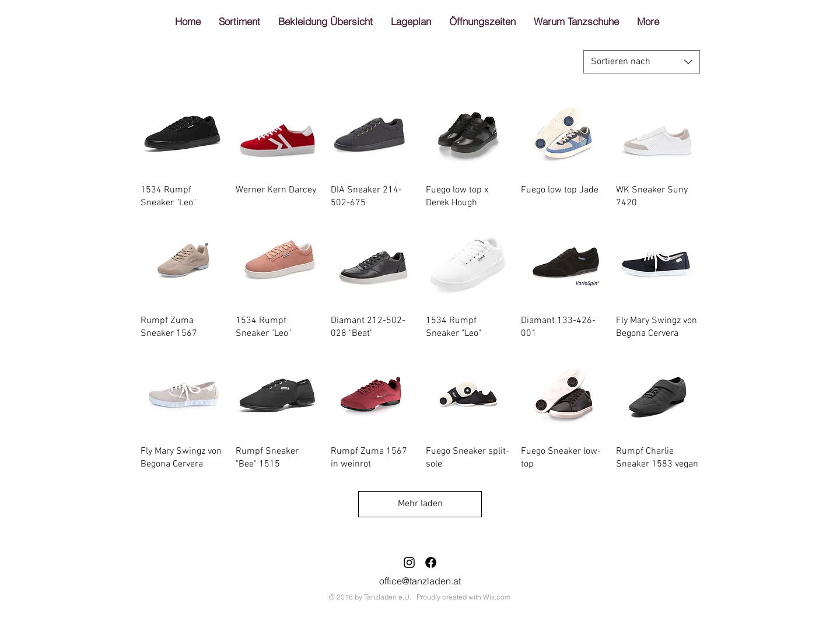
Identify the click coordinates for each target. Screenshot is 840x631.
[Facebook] (431, 562)
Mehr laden (420, 504)
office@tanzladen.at (420, 581)
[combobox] (642, 62)
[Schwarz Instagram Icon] (409, 562)
